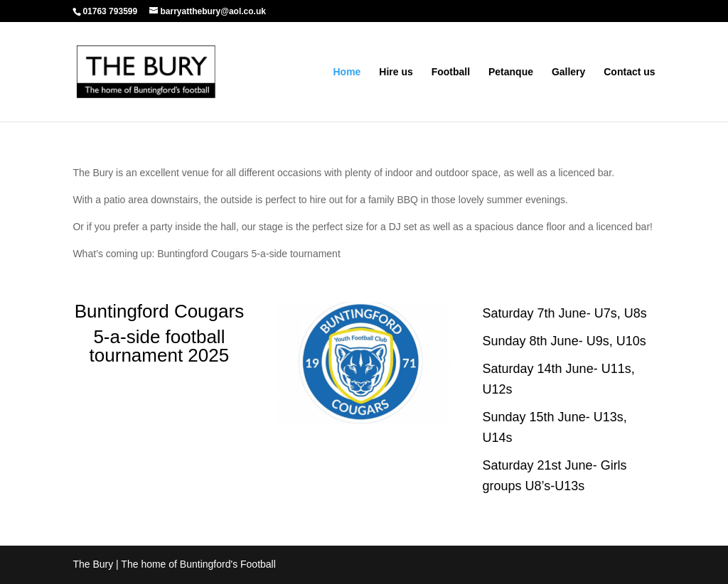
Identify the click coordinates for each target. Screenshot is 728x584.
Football (451, 72)
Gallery (568, 72)
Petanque (511, 72)
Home (347, 72)
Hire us (396, 72)
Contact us (629, 72)
